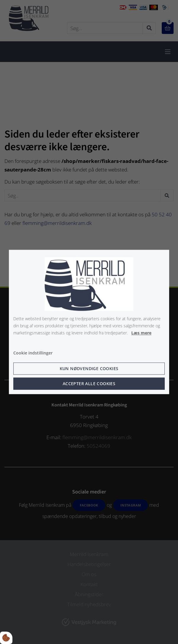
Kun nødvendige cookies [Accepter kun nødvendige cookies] (89, 369)
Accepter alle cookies (89, 384)
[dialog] (89, 322)
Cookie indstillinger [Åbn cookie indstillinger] (33, 353)
